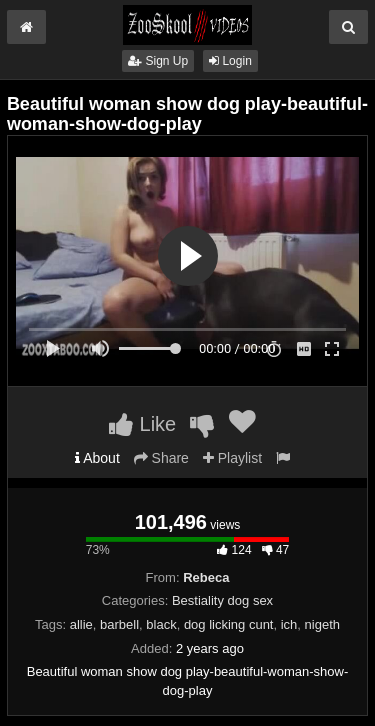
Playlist (232, 458)
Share (161, 458)
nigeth (322, 624)
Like (142, 424)
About (97, 458)
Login (230, 61)
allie (81, 624)
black (161, 624)
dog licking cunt (229, 624)
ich (289, 624)
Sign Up (158, 61)
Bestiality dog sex (222, 600)
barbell (119, 624)
